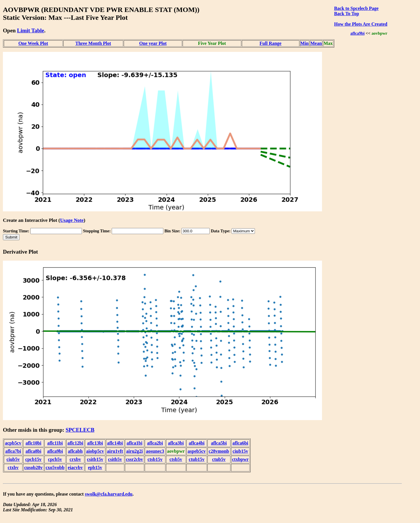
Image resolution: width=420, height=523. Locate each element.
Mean (316, 43)
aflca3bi (176, 443)
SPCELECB (80, 430)
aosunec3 (155, 451)
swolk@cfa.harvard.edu (109, 494)
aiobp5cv (95, 451)
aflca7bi (13, 451)
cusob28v (33, 467)
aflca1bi (134, 443)
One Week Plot (33, 43)
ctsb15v (155, 459)
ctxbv (13, 467)
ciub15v (240, 451)
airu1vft (115, 451)
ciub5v (13, 459)
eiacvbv (75, 467)
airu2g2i (135, 451)
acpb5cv (13, 443)
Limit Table (30, 30)
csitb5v (115, 459)
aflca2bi (155, 443)
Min (304, 43)
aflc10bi (33, 443)
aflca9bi (357, 33)
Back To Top (347, 14)
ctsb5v (176, 459)
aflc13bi (95, 443)
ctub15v (197, 459)
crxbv (75, 459)
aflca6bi (240, 443)
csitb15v (95, 459)
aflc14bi (115, 443)
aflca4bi (197, 443)
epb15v (95, 467)
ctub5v (219, 459)
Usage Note (72, 220)
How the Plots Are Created (361, 24)
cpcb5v (55, 459)
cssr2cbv (135, 459)
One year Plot (153, 43)
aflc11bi (55, 443)
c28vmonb (219, 451)
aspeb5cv (197, 451)
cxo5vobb (55, 467)
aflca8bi (33, 451)
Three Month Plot (93, 43)
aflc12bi (75, 443)
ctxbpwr (240, 459)
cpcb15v (34, 459)
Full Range (271, 43)
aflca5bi (219, 443)
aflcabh (75, 451)
